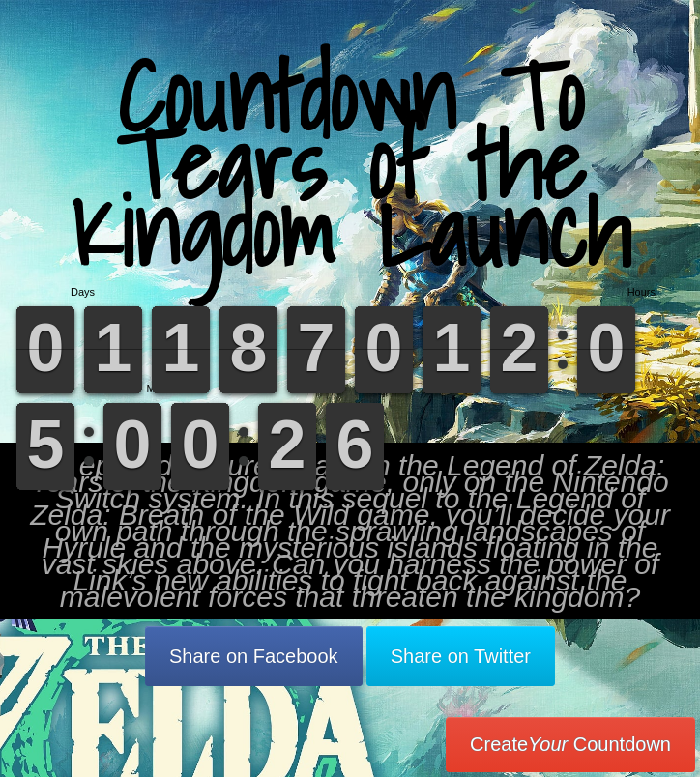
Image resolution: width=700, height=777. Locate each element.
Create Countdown (570, 744)
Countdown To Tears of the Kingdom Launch (350, 164)
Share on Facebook (254, 656)
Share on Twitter (461, 656)
